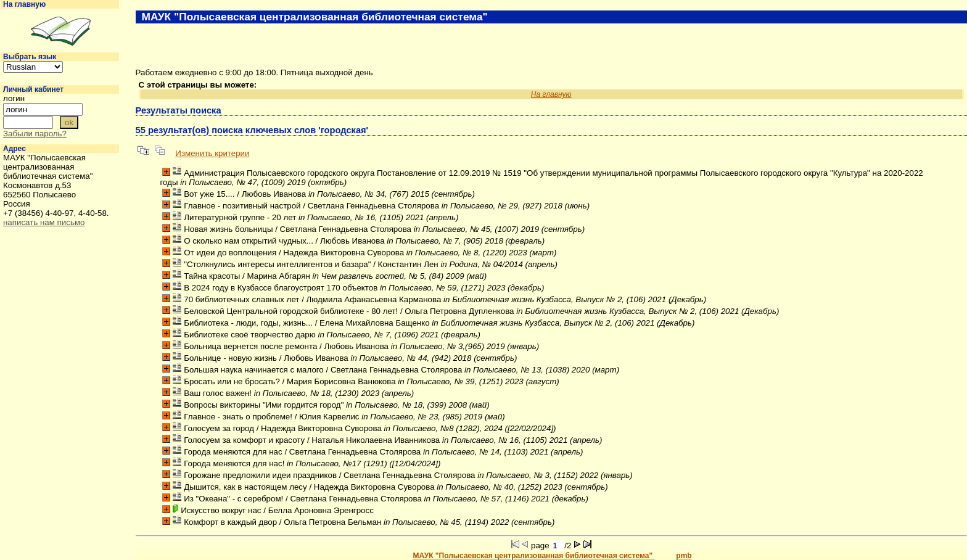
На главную (24, 4)
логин (14, 98)
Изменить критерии (212, 153)
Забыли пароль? (35, 134)
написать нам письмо (44, 222)
